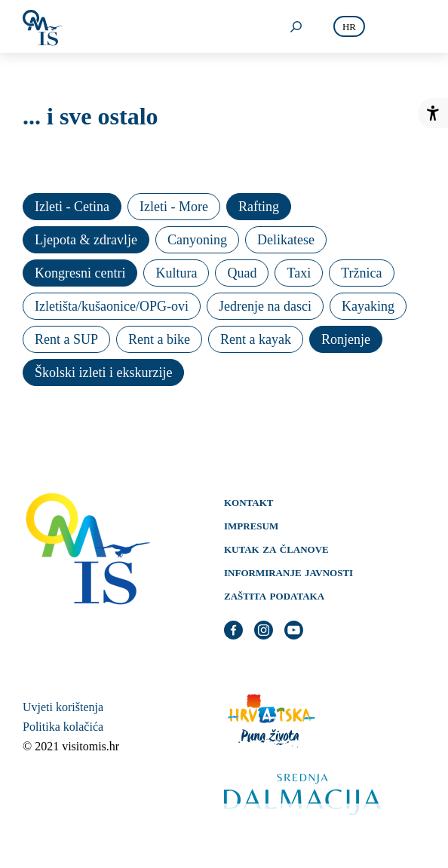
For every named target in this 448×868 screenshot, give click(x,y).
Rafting (259, 207)
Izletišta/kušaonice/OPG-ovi (112, 306)
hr (349, 27)
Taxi (299, 273)
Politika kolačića (63, 727)
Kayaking (368, 306)
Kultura (176, 273)
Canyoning (197, 240)
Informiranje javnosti (288, 572)
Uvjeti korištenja (63, 707)
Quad (242, 273)
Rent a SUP (66, 339)
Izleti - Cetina (72, 207)
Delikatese (286, 240)
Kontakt (249, 501)
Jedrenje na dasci (265, 306)
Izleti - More (174, 207)
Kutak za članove (276, 548)
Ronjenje (346, 339)
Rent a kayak (256, 339)
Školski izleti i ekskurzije (103, 373)
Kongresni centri (80, 273)
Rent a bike (159, 339)
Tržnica (361, 273)
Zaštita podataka (274, 595)
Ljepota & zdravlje (86, 240)
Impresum (251, 525)
